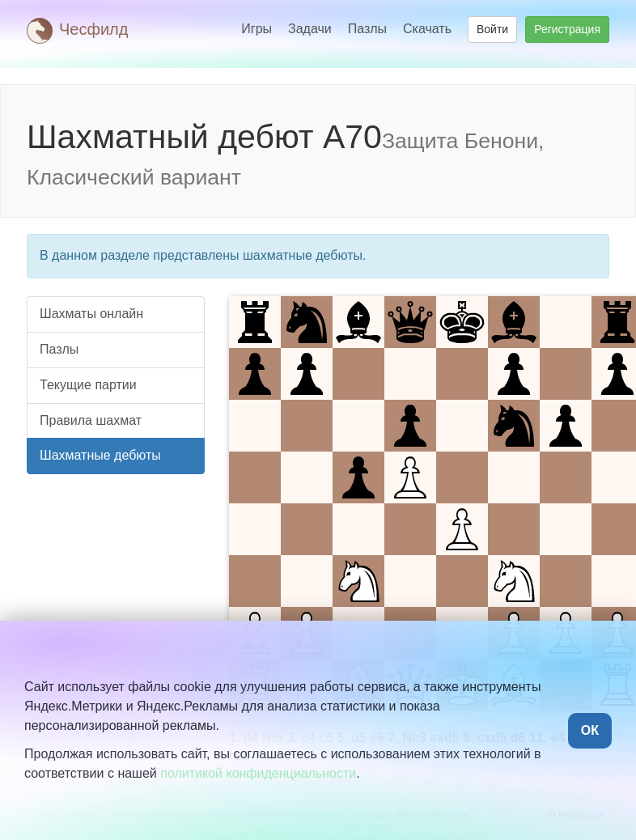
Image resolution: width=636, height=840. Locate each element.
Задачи (310, 29)
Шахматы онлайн (91, 314)
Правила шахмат (91, 420)
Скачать (427, 29)
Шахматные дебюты (100, 455)
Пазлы (367, 29)
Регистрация (567, 29)
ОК (590, 730)
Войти (492, 29)
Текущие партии (88, 385)
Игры (257, 29)
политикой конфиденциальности (258, 773)
